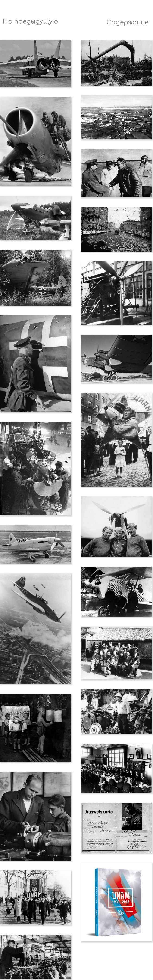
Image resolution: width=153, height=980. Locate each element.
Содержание (128, 22)
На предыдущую (30, 22)
